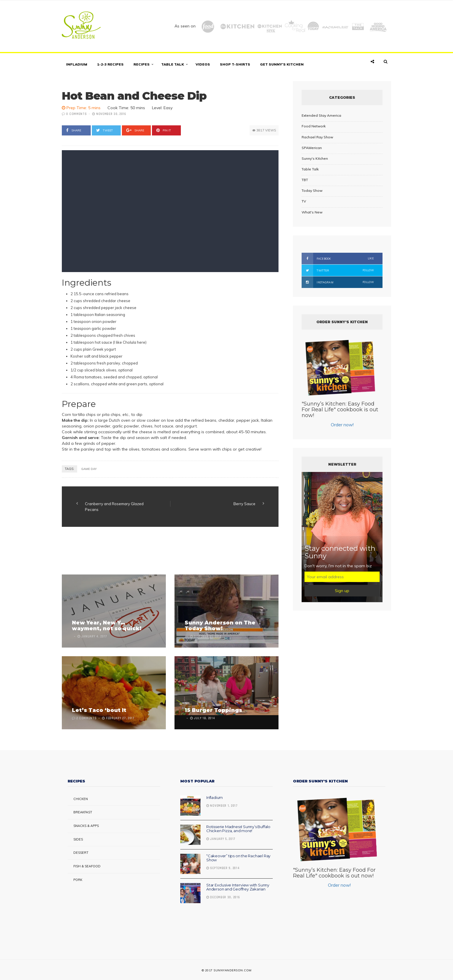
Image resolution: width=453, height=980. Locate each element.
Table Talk (173, 64)
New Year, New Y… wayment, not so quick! (107, 626)
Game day (89, 469)
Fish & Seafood (87, 866)
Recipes (142, 64)
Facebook (338, 259)
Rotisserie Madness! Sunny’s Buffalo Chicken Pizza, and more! (238, 829)
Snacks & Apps (86, 826)
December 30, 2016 (223, 897)
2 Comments (86, 718)
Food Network (314, 126)
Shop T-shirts (235, 64)
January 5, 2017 (221, 839)
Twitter (338, 270)
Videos (203, 64)
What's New (312, 212)
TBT (305, 180)
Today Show (312, 190)
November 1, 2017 (222, 806)
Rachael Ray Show (317, 137)
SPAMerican (312, 148)
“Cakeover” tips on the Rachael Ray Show (238, 858)
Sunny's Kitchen (315, 158)
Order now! (342, 425)
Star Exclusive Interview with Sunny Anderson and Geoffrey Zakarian (238, 887)
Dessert (81, 853)
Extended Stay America (321, 115)
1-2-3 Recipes (110, 64)
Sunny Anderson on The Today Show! (220, 626)
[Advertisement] (167, 551)
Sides (78, 839)
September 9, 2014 (223, 868)
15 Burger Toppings (213, 710)
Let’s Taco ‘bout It (99, 710)
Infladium (77, 64)
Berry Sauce (244, 504)
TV (304, 201)
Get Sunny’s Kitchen (282, 64)
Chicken (81, 799)
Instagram (338, 282)
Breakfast (83, 812)
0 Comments (76, 114)
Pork (78, 880)
